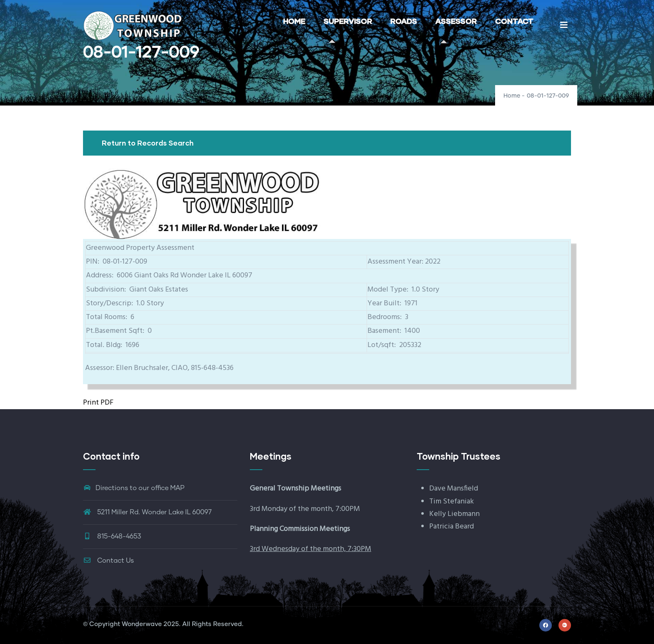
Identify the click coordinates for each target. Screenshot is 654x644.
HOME (294, 21)
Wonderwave (142, 624)
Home (512, 96)
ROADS (404, 21)
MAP (177, 488)
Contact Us (108, 561)
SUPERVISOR (348, 21)
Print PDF (98, 403)
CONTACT (514, 21)
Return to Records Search (148, 143)
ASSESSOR (456, 21)
